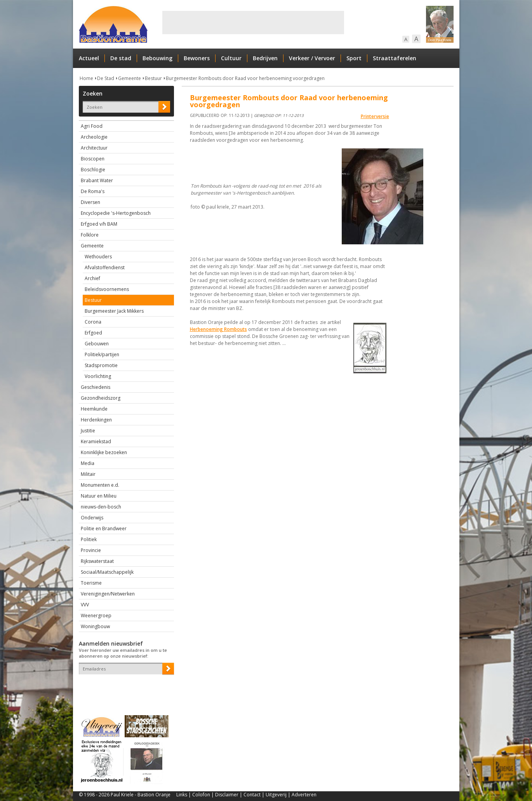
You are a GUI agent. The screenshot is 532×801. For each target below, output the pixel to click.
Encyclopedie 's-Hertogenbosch (116, 213)
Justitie (88, 431)
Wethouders (98, 257)
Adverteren (304, 795)
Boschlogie (93, 170)
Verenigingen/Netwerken (108, 594)
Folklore (90, 235)
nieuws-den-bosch (101, 507)
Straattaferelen (395, 58)
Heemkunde (94, 409)
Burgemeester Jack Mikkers (114, 311)
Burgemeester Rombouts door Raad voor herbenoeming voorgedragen (245, 78)
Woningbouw (95, 626)
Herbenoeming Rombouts (218, 329)
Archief (92, 278)
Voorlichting (98, 376)
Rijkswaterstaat (97, 561)
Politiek (89, 539)
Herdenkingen (96, 420)
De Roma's (93, 191)
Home (86, 78)
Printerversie (375, 116)
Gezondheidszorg (101, 398)
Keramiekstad (96, 441)
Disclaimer (227, 795)
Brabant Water (97, 180)
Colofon (201, 795)
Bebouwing (157, 58)
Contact (252, 795)
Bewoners (197, 58)
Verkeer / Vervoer (312, 58)
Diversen (90, 202)
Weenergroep (96, 616)
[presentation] (124, 688)
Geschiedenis (96, 387)
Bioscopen (93, 159)
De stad (121, 58)
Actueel (89, 58)
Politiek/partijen (102, 354)
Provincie (91, 550)
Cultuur (231, 58)
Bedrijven (265, 58)
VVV (85, 605)
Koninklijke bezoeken (104, 452)
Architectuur (94, 148)
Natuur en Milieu (99, 496)
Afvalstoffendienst (105, 267)
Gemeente (130, 78)
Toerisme (91, 583)
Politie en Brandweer (104, 528)
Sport (354, 58)
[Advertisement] (253, 23)
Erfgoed (93, 333)
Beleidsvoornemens (107, 289)
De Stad (106, 78)
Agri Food (92, 126)
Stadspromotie (101, 365)
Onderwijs (92, 518)
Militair (88, 474)
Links (182, 795)
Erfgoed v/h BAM (99, 224)
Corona (93, 322)
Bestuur (153, 78)
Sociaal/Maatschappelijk (107, 572)
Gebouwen (97, 344)
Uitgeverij (276, 795)
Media (88, 463)
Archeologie (94, 137)
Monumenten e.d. (100, 485)
